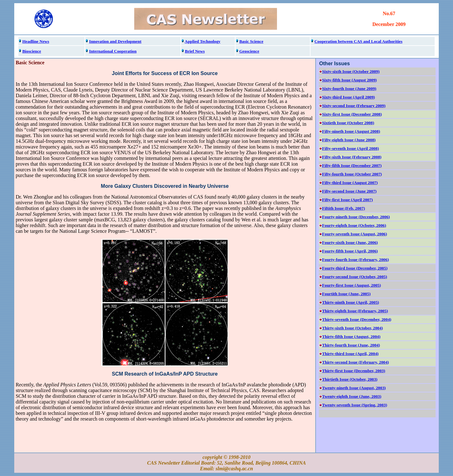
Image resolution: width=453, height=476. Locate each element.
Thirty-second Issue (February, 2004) (355, 362)
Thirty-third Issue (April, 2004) (350, 354)
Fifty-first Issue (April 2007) (347, 200)
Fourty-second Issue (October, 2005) (354, 277)
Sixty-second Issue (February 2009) (354, 106)
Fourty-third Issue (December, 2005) (355, 268)
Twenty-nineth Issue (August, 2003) (354, 388)
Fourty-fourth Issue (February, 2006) (355, 260)
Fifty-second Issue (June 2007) (349, 191)
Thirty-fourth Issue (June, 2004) (351, 345)
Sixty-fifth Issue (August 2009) (349, 80)
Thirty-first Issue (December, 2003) (353, 371)
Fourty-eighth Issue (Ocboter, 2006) (354, 225)
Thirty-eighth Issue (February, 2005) (355, 311)
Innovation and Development (115, 41)
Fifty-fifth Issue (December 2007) (352, 165)
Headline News (36, 41)
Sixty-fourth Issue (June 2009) (349, 89)
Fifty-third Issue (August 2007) (350, 183)
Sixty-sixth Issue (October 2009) (351, 71)
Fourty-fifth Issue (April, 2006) (350, 251)
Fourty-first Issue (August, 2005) (351, 285)
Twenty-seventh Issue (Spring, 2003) (355, 405)
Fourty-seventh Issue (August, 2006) (354, 234)
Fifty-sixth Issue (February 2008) (352, 157)
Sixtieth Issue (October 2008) (348, 123)
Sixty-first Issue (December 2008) (352, 114)
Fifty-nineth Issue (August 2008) (351, 131)
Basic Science (251, 41)
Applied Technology (202, 41)
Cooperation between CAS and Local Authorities (358, 41)
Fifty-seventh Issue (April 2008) (350, 148)
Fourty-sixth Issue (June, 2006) (350, 242)
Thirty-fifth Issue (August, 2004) (351, 336)
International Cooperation (113, 51)
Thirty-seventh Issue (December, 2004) (357, 319)
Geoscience (249, 51)
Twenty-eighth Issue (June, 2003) (352, 396)
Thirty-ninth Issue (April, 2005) (350, 302)
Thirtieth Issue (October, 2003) (350, 379)
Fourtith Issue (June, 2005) (346, 294)
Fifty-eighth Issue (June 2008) (349, 140)
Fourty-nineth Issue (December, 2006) (356, 217)
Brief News (195, 51)
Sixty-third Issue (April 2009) (348, 97)
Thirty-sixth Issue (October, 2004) (352, 328)
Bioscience (31, 51)
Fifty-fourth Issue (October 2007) (352, 174)
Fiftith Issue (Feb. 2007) (343, 208)
